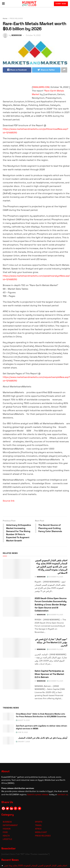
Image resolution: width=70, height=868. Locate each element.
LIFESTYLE (7, 839)
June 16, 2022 (22, 732)
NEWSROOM (17, 35)
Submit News (61, 4)
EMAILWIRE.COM (41, 87)
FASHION (7, 829)
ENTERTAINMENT (10, 825)
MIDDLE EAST (41, 832)
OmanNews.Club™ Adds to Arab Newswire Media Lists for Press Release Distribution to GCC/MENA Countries (41, 715)
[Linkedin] (11, 809)
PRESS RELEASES (16, 18)
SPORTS (39, 822)
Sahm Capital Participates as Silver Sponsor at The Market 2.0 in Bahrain (49, 674)
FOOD (5, 832)
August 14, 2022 (23, 720)
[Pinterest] (15, 809)
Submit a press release (38, 795)
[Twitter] (7, 809)
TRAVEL (38, 825)
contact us (63, 795)
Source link (9, 501)
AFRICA (38, 829)
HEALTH (6, 836)
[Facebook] (3, 809)
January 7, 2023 (23, 742)
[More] (19, 809)
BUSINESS (7, 822)
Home (5, 18)
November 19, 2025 (55, 577)
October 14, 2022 (33, 35)
